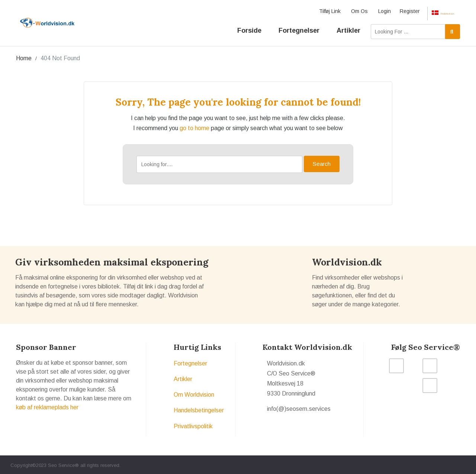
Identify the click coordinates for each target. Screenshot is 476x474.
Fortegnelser (299, 26)
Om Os (341, 11)
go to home (194, 127)
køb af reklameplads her (47, 406)
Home (24, 57)
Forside (249, 26)
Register (392, 11)
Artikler (348, 26)
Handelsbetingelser (199, 409)
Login (366, 11)
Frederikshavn (434, 12)
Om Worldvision (194, 394)
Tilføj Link (312, 11)
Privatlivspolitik (193, 425)
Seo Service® (63, 464)
